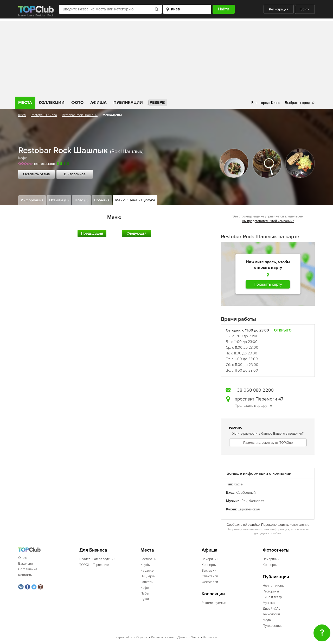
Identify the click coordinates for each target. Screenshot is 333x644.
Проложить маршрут (253, 406)
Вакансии (25, 564)
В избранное (75, 174)
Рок (244, 501)
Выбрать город (297, 103)
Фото (77, 103)
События (102, 200)
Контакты (25, 575)
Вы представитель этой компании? (268, 221)
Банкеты (147, 582)
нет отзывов (45, 164)
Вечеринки (210, 559)
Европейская (249, 509)
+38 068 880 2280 (254, 390)
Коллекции (52, 103)
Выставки (209, 571)
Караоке (147, 571)
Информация (32, 200)
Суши (145, 599)
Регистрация (279, 9)
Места (25, 103)
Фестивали (210, 582)
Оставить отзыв (37, 174)
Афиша (98, 103)
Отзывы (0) (59, 200)
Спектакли (210, 576)
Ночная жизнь (274, 586)
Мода (267, 620)
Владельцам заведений (97, 559)
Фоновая (257, 501)
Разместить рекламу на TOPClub (268, 443)
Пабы (145, 593)
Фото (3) (81, 200)
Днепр (182, 637)
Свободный (246, 493)
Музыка (269, 603)
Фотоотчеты (276, 550)
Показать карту (268, 284)
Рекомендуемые (214, 603)
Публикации (128, 103)
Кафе (23, 158)
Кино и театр (272, 597)
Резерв (157, 103)
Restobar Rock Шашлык (80, 115)
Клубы (145, 565)
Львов (195, 637)
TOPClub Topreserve (94, 565)
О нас (23, 558)
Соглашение (28, 569)
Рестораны (149, 559)
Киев (22, 115)
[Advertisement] (166, 58)
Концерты (209, 565)
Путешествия (273, 626)
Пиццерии (148, 576)
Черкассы (210, 637)
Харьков (157, 637)
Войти (305, 9)
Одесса (142, 637)
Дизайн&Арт (272, 609)
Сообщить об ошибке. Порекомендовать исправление (268, 525)
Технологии (271, 614)
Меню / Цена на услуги (135, 200)
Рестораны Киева (44, 115)
